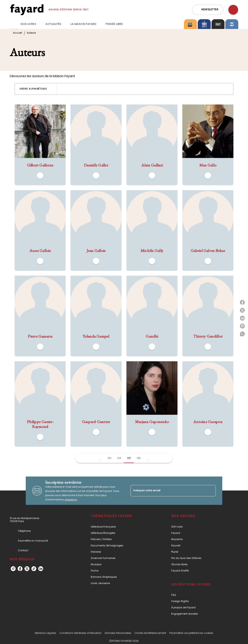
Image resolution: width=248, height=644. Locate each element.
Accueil (18, 33)
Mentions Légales (45, 633)
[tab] (14, 24)
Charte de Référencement (150, 633)
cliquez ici (71, 500)
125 (129, 458)
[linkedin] (41, 569)
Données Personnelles (118, 633)
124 (119, 458)
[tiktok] (34, 569)
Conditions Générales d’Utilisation (80, 633)
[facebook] (20, 569)
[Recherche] (233, 10)
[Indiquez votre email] (168, 491)
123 (109, 458)
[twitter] (27, 569)
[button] (208, 10)
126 (139, 458)
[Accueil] (27, 10)
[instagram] (13, 569)
